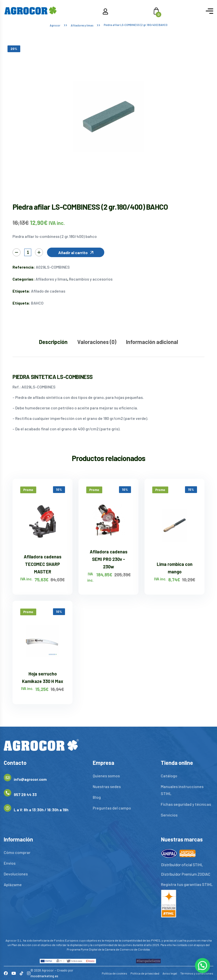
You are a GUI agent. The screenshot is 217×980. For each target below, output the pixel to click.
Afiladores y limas (82, 25)
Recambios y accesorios (91, 279)
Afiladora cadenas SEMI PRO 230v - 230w (109, 559)
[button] (76, 252)
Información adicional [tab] (152, 342)
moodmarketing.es (44, 976)
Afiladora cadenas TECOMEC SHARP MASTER (43, 564)
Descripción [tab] (53, 342)
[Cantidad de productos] (28, 252)
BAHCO (37, 303)
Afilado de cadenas (48, 291)
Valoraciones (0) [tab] (97, 342)
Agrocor (55, 25)
